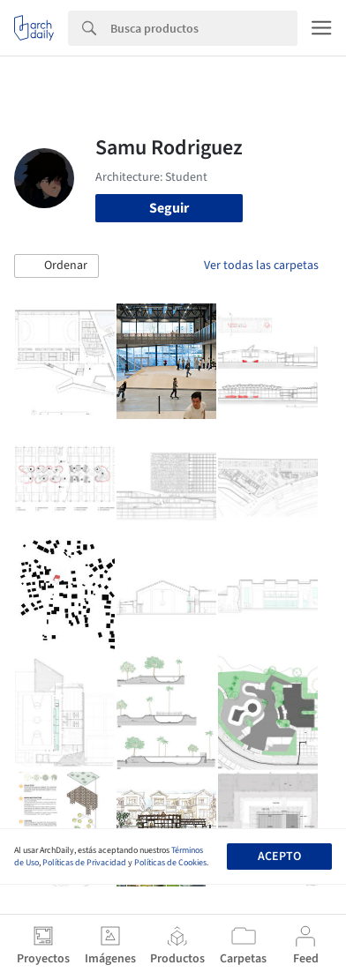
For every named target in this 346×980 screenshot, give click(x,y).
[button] (56, 266)
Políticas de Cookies (170, 863)
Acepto (279, 857)
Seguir (169, 208)
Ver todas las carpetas (261, 266)
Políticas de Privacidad (84, 863)
